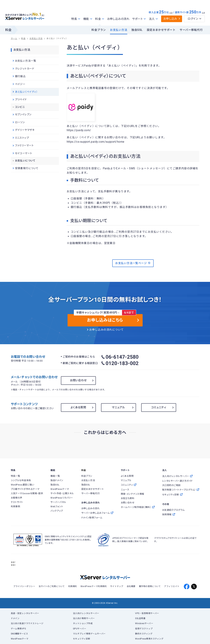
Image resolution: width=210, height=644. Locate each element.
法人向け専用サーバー (84, 618)
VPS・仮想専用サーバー (147, 613)
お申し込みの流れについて (106, 330)
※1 (45, 14)
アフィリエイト (172, 586)
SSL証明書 (140, 618)
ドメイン (15, 618)
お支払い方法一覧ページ (133, 263)
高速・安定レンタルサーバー (25, 613)
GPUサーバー (80, 629)
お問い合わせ (78, 380)
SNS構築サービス (19, 634)
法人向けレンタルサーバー (86, 613)
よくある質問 (78, 407)
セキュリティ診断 (82, 639)
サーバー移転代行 (191, 30)
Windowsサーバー (144, 623)
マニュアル (118, 407)
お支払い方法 (119, 30)
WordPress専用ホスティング (149, 639)
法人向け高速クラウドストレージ (27, 623)
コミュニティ (159, 407)
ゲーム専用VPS (18, 629)
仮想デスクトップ (144, 629)
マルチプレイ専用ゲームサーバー (89, 634)
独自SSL (137, 30)
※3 (171, 13)
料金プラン (99, 30)
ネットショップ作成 (83, 623)
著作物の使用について (150, 586)
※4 (203, 13)
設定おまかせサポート (161, 30)
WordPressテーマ (20, 639)
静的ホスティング (144, 634)
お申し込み (170, 19)
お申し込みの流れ (118, 19)
